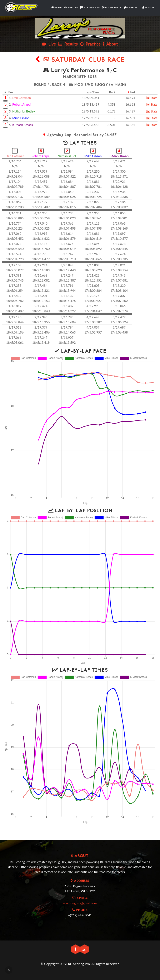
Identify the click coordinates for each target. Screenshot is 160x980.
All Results (90, 8)
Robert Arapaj (22, 104)
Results (68, 44)
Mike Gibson (21, 118)
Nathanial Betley (24, 111)
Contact (132, 8)
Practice (90, 44)
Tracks (71, 8)
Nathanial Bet (67, 156)
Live (49, 44)
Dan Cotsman (22, 98)
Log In (148, 8)
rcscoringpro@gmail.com (80, 903)
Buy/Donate (112, 8)
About (110, 44)
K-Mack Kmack (23, 125)
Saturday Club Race (80, 60)
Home (56, 8)
